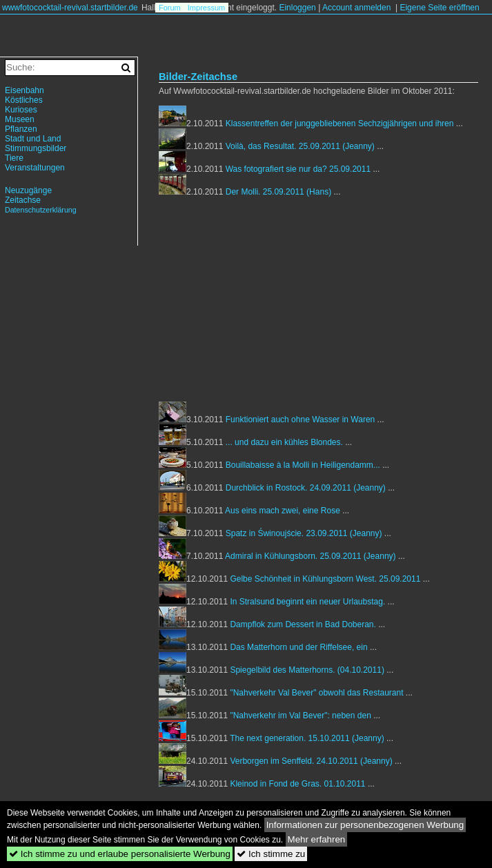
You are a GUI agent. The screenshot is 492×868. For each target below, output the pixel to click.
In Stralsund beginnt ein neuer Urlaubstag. (307, 602)
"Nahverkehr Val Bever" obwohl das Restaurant (316, 693)
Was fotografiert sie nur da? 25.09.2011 (298, 169)
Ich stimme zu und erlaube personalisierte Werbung (120, 854)
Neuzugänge (28, 190)
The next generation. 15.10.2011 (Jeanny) (308, 738)
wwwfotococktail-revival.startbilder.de (70, 8)
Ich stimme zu (271, 854)
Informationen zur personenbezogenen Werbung (365, 825)
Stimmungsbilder (36, 148)
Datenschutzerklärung (41, 210)
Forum (170, 8)
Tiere (14, 158)
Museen (20, 119)
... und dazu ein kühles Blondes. (284, 442)
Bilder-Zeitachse (198, 77)
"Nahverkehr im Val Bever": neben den (300, 716)
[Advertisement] (275, 303)
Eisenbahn (24, 90)
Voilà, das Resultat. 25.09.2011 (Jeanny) (301, 146)
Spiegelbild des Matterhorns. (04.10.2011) (308, 670)
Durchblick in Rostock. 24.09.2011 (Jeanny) (307, 488)
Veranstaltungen (35, 168)
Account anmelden (356, 8)
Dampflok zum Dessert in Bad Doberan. (303, 624)
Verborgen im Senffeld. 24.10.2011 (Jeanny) (312, 761)
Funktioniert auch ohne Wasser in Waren (301, 420)
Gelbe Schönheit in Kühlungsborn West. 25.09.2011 (325, 579)
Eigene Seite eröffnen (439, 8)
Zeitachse (23, 200)
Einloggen (297, 8)
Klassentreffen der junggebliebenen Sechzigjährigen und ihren (340, 124)
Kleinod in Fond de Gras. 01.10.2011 (297, 784)
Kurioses (21, 110)
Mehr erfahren (317, 839)
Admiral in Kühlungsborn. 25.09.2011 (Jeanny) (312, 556)
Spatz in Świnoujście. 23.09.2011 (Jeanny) (305, 533)
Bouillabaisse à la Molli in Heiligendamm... (303, 465)
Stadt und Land (33, 139)
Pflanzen (21, 129)
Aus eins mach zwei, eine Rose (283, 511)
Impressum (206, 8)
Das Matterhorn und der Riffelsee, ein (298, 647)
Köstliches (24, 100)
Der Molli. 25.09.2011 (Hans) (280, 192)
